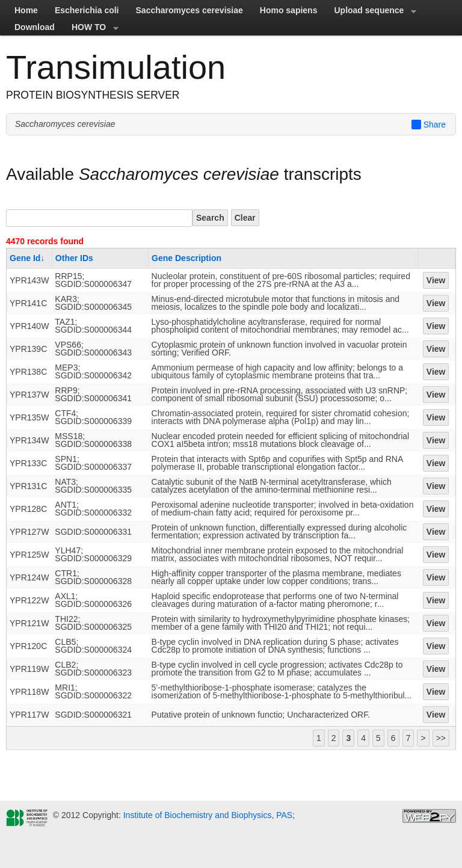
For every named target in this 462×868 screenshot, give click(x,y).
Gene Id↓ (27, 258)
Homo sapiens (289, 10)
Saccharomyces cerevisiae (189, 10)
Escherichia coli (87, 10)
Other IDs (74, 258)
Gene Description (186, 258)
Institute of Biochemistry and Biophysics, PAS (207, 815)
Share (429, 125)
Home (26, 10)
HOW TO (91, 29)
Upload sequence (371, 12)
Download (35, 27)
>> (441, 738)
